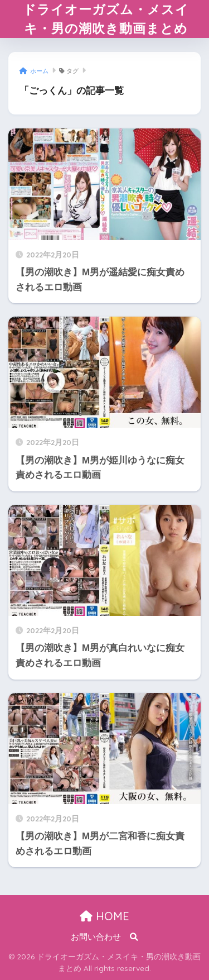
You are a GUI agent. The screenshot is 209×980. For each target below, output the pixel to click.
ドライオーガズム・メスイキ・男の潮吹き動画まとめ (106, 19)
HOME (104, 916)
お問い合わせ (96, 937)
